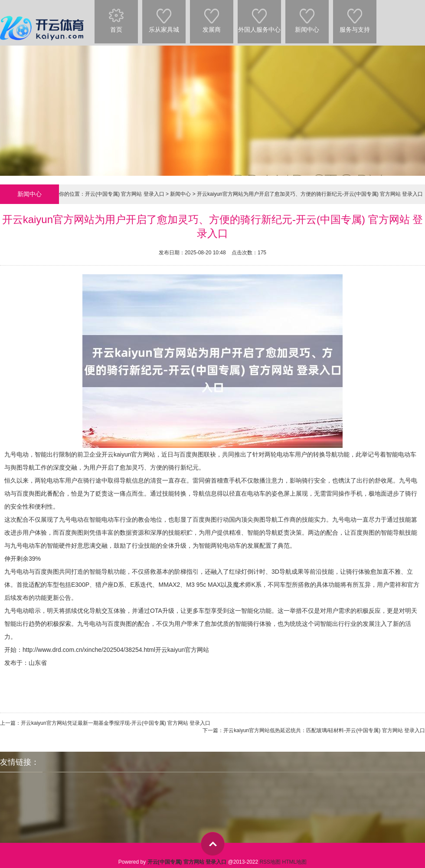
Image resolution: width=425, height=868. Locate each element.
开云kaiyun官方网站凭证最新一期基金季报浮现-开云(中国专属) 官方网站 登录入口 (116, 723)
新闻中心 (307, 16)
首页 (116, 16)
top (213, 844)
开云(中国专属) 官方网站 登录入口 (125, 194)
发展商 (212, 16)
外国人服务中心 (259, 16)
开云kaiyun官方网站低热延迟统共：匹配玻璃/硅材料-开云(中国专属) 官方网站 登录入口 (324, 730)
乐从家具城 (164, 16)
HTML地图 (294, 862)
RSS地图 (270, 862)
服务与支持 (355, 16)
